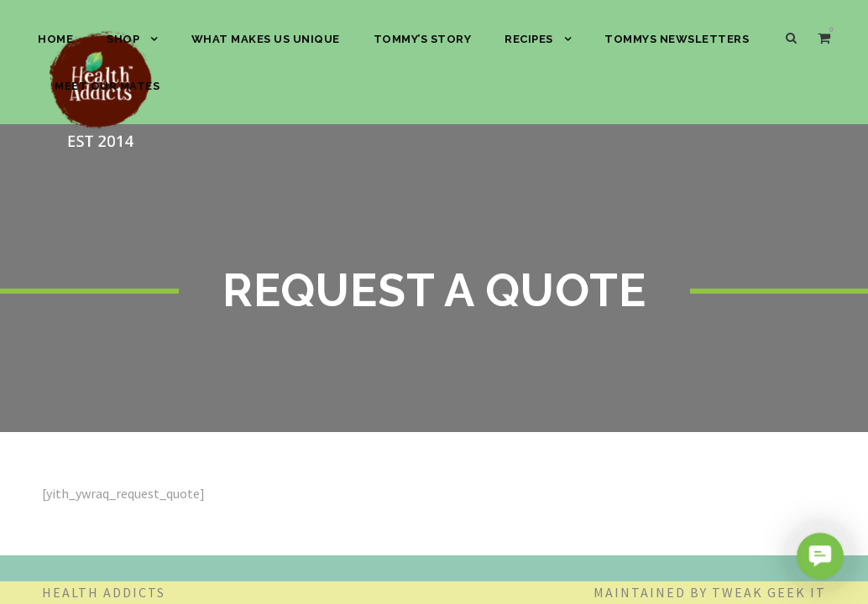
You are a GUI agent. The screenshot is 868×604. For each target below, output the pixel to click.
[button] (820, 556)
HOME (55, 39)
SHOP (123, 39)
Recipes (529, 39)
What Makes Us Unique (266, 39)
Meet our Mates (107, 86)
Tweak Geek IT (769, 592)
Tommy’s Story (423, 39)
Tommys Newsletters (677, 39)
